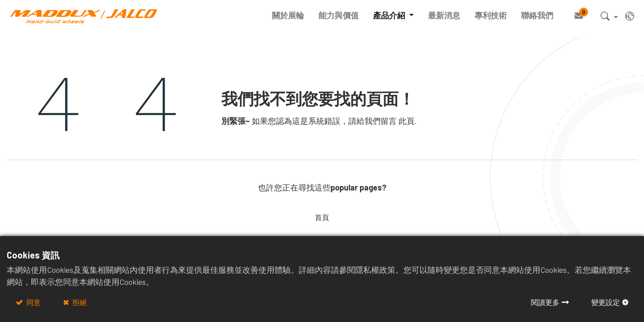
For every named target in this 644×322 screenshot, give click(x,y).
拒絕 (79, 302)
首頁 (322, 217)
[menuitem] (284, 15)
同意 (33, 302)
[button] (605, 18)
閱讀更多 (545, 302)
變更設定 (606, 302)
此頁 (407, 121)
